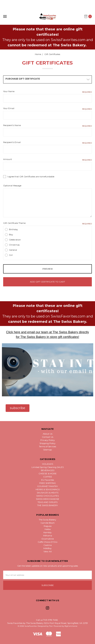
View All (48, 551)
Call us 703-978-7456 (47, 620)
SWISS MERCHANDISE (48, 499)
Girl (11, 255)
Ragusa (48, 526)
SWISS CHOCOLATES (47, 496)
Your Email (47, 108)
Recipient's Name (47, 125)
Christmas (14, 245)
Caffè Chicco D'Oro (47, 542)
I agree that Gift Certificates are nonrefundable (31, 177)
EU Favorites (48, 480)
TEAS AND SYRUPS (47, 502)
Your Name (47, 91)
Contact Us (48, 437)
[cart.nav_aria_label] (89, 16)
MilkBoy (47, 548)
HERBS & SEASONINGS (48, 489)
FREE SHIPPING (48, 483)
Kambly (48, 532)
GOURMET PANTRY (47, 486)
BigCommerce (71, 626)
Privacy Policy (48, 440)
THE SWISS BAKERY (47, 505)
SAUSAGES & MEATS (48, 493)
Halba (48, 529)
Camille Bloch (48, 523)
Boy (11, 234)
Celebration (15, 240)
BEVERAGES (48, 470)
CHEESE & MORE (48, 473)
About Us (48, 434)
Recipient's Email (47, 142)
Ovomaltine (48, 539)
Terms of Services (47, 446)
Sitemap (47, 450)
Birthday (13, 229)
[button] (18, 408)
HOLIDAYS (48, 464)
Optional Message (12, 186)
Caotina (48, 545)
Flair (51, 626)
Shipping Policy (47, 443)
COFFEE (48, 477)
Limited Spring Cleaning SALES (48, 467)
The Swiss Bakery (47, 520)
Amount (47, 159)
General (13, 250)
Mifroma (48, 536)
